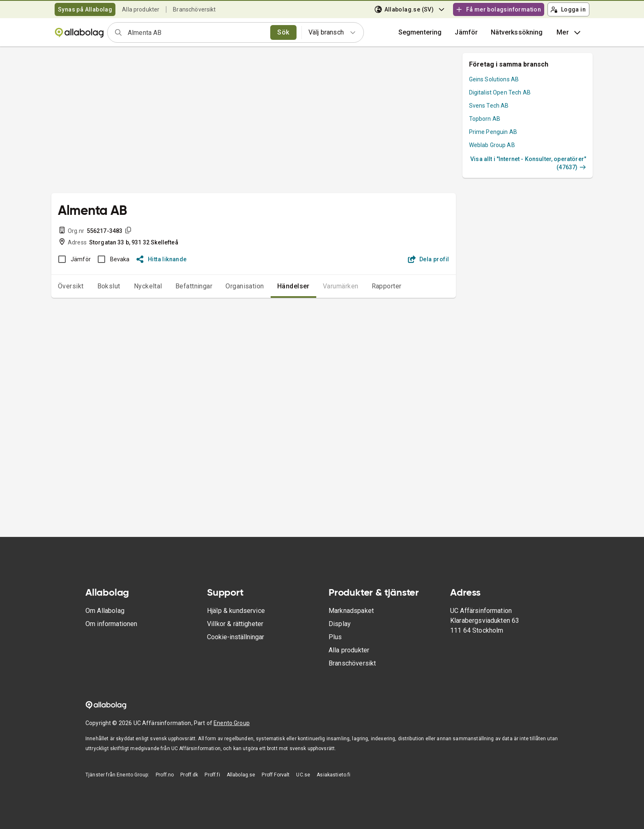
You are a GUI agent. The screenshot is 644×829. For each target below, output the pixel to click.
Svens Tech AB (489, 106)
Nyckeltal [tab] (148, 286)
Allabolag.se (241, 775)
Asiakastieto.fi (333, 775)
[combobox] (196, 32)
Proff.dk (189, 775)
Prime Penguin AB (493, 132)
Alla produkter (141, 9)
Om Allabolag (105, 611)
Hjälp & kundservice (236, 611)
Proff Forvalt (276, 775)
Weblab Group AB (492, 145)
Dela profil (429, 259)
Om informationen (111, 624)
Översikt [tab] (71, 286)
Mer (569, 32)
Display (340, 624)
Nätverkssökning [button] (517, 32)
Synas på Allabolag (85, 9)
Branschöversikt (194, 9)
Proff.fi (212, 775)
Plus (335, 637)
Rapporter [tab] (387, 286)
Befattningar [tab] (194, 286)
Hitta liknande (162, 259)
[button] (466, 32)
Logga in (568, 9)
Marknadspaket (351, 611)
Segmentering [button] (420, 32)
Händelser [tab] (293, 286)
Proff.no (165, 775)
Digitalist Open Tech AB (500, 92)
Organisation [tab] (245, 286)
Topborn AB (485, 119)
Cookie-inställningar (236, 637)
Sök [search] (283, 32)
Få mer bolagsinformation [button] (498, 9)
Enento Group (232, 723)
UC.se (303, 775)
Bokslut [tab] (109, 286)
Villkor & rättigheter (235, 624)
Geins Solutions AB (494, 79)
